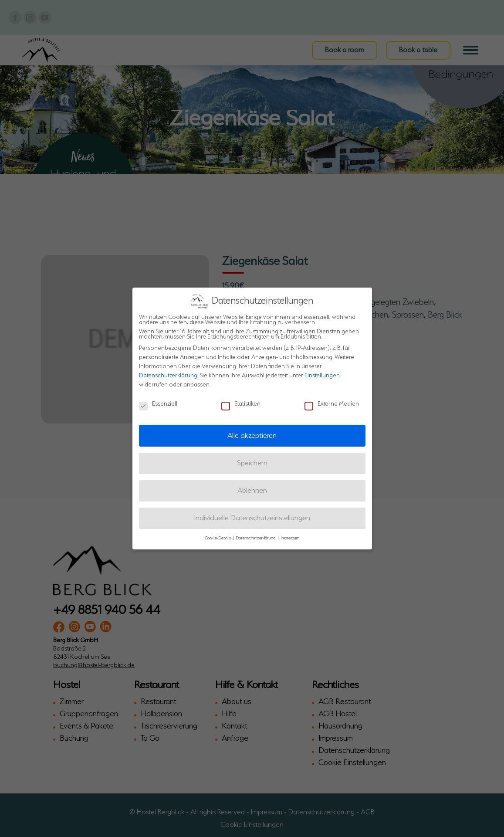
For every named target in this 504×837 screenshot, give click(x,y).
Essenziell (158, 403)
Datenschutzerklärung (168, 375)
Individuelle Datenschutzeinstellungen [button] (252, 517)
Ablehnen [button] (252, 490)
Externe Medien (332, 403)
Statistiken (241, 403)
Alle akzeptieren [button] (252, 435)
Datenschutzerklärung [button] (256, 537)
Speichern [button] (252, 462)
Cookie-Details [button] (218, 537)
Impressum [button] (290, 537)
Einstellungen (322, 375)
